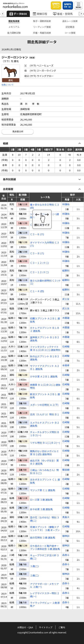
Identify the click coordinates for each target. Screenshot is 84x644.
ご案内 (62, 627)
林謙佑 (66, 204)
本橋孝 (66, 365)
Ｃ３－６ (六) (37, 234)
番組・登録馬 (63, 14)
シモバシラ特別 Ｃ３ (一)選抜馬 (44, 216)
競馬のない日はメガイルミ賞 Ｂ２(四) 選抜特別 (44, 453)
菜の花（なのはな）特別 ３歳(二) (45, 519)
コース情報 (70, 33)
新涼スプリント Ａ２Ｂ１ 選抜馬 (45, 396)
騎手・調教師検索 (42, 21)
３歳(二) (34, 566)
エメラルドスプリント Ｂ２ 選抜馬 (45, 424)
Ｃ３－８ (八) (37, 253)
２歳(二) (34, 576)
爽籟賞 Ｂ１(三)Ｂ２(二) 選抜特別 (45, 386)
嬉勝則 (66, 271)
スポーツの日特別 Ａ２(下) (44, 405)
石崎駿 (66, 347)
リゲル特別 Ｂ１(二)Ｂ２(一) (45, 443)
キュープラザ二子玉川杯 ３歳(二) (45, 557)
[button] (3, 14)
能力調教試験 (14, 33)
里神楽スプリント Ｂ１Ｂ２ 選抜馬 (45, 339)
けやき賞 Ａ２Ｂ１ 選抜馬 (44, 377)
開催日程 (40, 14)
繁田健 (66, 470)
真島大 (66, 517)
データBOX (18, 14)
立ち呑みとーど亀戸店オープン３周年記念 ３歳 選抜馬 (45, 548)
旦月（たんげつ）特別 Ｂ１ (45, 415)
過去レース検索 (70, 21)
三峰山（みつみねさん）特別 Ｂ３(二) (44, 472)
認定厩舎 (70, 27)
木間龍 (66, 318)
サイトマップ (46, 627)
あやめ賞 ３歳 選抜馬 (41, 509)
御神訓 (66, 536)
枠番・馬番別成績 (42, 33)
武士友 (66, 299)
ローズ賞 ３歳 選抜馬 (41, 500)
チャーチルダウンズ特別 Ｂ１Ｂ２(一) (45, 434)
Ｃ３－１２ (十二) (39, 263)
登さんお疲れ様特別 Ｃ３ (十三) (45, 282)
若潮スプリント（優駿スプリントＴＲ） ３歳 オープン (45, 529)
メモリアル (14, 27)
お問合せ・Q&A (25, 627)
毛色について (8, 85)
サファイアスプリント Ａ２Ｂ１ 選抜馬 (45, 368)
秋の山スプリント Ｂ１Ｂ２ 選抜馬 (45, 358)
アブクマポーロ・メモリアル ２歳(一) (44, 586)
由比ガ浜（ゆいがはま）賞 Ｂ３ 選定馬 (44, 462)
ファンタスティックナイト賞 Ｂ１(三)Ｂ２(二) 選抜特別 (45, 349)
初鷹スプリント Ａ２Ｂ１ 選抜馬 (45, 320)
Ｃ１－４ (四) (37, 291)
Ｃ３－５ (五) (37, 225)
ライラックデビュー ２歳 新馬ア (45, 604)
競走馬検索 (14, 21)
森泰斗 (66, 555)
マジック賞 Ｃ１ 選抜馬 (43, 490)
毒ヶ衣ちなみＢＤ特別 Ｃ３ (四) (45, 206)
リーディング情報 (42, 27)
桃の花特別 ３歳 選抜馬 (43, 538)
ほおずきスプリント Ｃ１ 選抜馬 (45, 481)
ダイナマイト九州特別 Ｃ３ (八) (45, 244)
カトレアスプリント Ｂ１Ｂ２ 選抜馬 (45, 330)
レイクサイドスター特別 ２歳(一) (45, 595)
